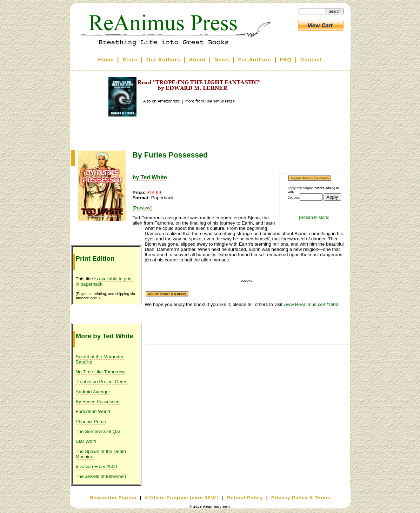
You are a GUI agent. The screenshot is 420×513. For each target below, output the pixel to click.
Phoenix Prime (91, 422)
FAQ (286, 60)
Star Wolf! (86, 441)
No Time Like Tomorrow (100, 372)
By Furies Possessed (98, 402)
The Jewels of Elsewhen (101, 476)
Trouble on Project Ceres (102, 382)
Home (106, 60)
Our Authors (163, 60)
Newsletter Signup (113, 498)
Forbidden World (93, 411)
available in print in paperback (104, 281)
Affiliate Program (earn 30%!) (182, 498)
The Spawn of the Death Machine (101, 454)
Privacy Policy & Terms (301, 498)
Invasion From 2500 (96, 467)
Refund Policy (245, 498)
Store (130, 60)
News (222, 60)
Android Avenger (93, 392)
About (197, 60)
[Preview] (142, 208)
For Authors (254, 60)
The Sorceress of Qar (98, 431)
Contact (311, 60)
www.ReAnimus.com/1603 (311, 304)
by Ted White (150, 177)
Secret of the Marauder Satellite (100, 359)
